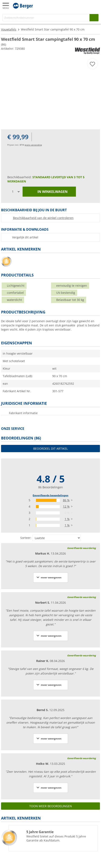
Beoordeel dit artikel (50, 449)
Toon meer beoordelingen (51, 806)
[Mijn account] (86, 5)
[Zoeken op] (94, 18)
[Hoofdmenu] (6, 6)
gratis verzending (33, 145)
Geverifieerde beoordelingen (50, 495)
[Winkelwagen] (95, 5)
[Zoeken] (46, 18)
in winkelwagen (49, 192)
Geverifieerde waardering (81, 548)
